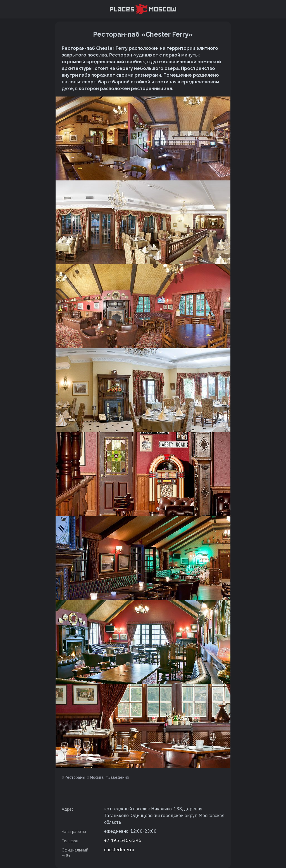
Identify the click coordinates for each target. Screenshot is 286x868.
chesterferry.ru (119, 850)
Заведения (119, 777)
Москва (97, 777)
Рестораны (75, 777)
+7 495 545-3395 (123, 840)
